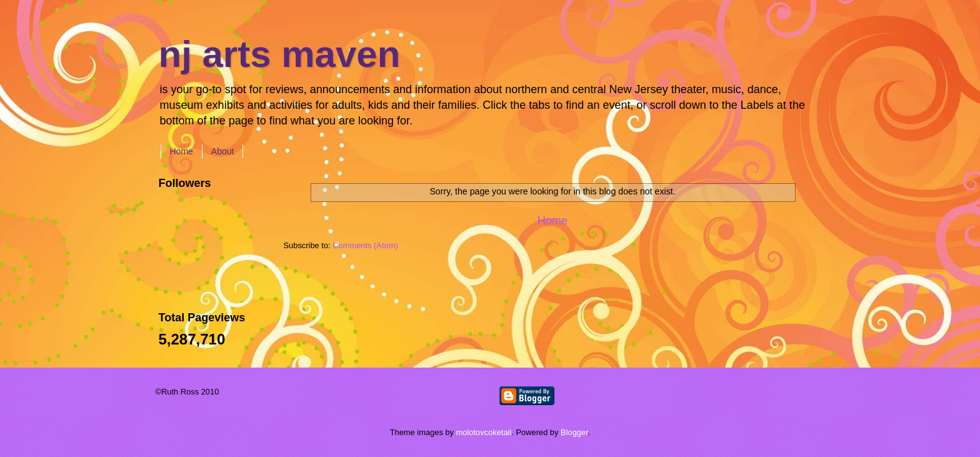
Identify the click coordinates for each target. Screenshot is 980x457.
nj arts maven (280, 54)
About (223, 151)
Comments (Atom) (365, 245)
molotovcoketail (484, 432)
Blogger (574, 432)
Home (182, 151)
